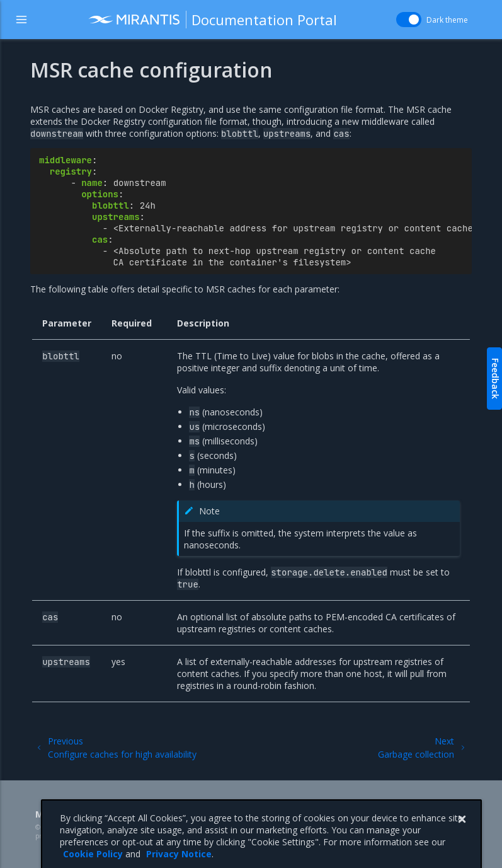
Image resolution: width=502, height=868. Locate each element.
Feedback (495, 379)
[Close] (462, 854)
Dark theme (447, 20)
